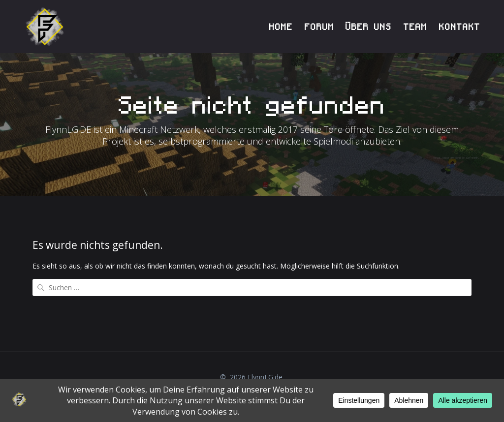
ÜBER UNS (369, 27)
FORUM (319, 27)
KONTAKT (460, 27)
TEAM (415, 27)
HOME (281, 27)
